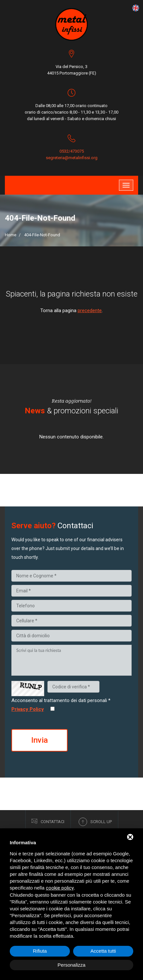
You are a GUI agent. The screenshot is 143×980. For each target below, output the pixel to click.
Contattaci (48, 821)
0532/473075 (72, 151)
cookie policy (60, 888)
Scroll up (95, 822)
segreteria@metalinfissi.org (72, 158)
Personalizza (71, 965)
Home (11, 235)
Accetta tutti (103, 951)
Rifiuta (40, 951)
